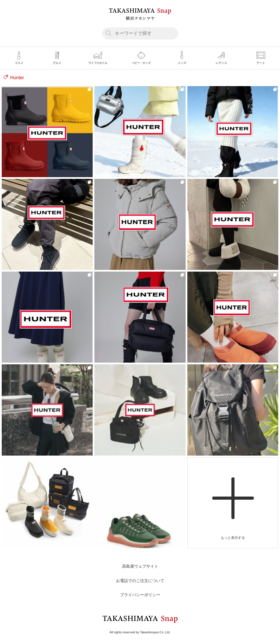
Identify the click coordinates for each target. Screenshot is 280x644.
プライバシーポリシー (140, 595)
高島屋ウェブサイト (140, 566)
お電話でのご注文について (140, 581)
